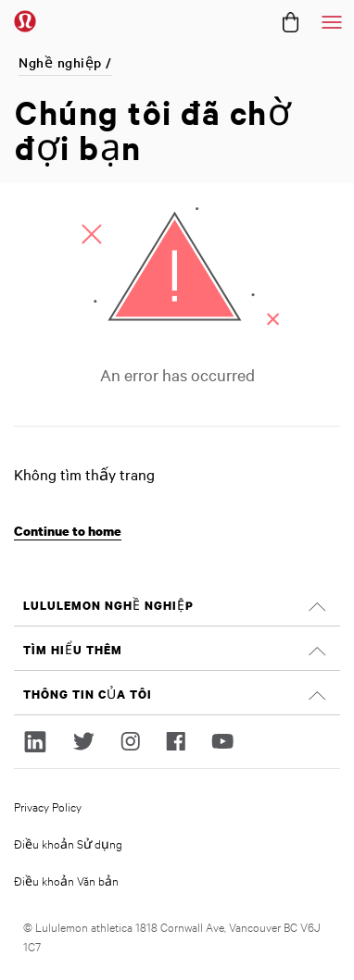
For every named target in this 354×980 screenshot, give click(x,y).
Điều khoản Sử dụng (68, 843)
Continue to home (68, 531)
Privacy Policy (48, 806)
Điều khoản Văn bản (66, 880)
